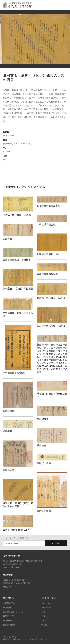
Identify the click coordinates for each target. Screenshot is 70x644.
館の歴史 (7, 608)
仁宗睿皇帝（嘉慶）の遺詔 (51, 326)
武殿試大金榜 (44, 463)
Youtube (45, 621)
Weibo (44, 625)
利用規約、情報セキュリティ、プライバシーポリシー (25, 639)
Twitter (45, 616)
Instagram (46, 608)
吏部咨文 (7, 239)
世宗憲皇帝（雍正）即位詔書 (18, 289)
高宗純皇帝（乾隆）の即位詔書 (18, 315)
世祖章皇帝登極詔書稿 (49, 206)
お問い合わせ (9, 625)
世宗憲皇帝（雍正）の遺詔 (51, 298)
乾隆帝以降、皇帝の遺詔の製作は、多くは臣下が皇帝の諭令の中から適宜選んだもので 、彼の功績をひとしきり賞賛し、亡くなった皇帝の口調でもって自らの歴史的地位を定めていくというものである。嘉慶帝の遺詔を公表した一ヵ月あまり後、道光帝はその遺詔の (52, 358)
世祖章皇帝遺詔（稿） (49, 254)
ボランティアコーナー (12, 637)
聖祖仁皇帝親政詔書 (47, 274)
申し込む (56, 543)
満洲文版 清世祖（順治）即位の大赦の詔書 (18, 505)
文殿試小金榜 (44, 511)
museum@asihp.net (12, 567)
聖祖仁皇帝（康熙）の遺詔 (17, 215)
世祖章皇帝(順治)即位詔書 (16, 530)
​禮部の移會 (43, 419)
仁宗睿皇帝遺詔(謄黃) (14, 373)
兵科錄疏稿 (9, 411)
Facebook (46, 603)
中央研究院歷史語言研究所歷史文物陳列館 (17, 5)
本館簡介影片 (9, 603)
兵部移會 (42, 445)
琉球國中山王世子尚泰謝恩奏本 (52, 395)
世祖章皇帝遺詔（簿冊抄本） (18, 260)
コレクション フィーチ (13, 612)
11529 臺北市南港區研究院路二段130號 (22, 561)
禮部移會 (7, 431)
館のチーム (8, 621)
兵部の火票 (9, 470)
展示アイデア (9, 616)
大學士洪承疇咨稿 (46, 225)
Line (43, 612)
